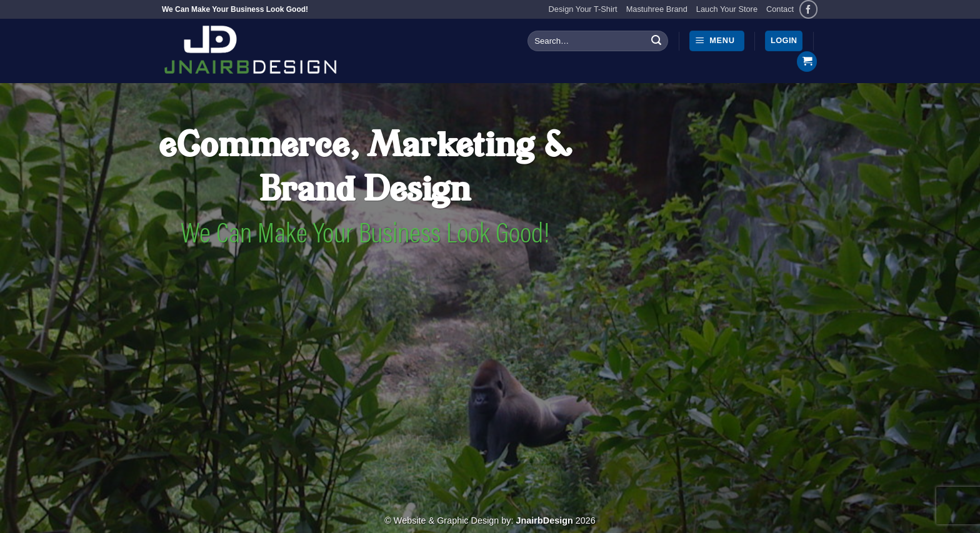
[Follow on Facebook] (808, 9)
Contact (780, 9)
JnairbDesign (545, 521)
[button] (717, 41)
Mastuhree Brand (657, 9)
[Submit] (656, 41)
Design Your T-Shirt (583, 9)
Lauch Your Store (727, 9)
